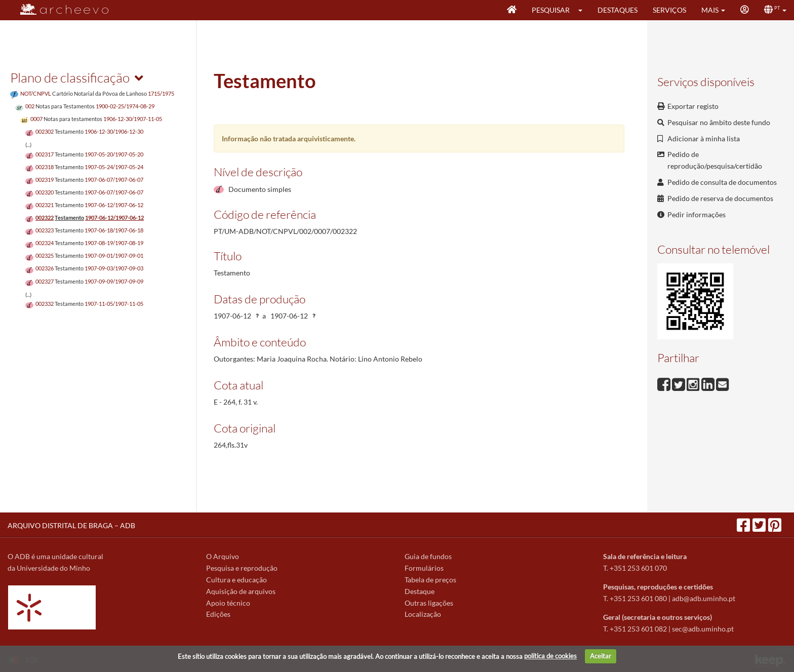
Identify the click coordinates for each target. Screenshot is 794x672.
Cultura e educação (236, 580)
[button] (584, 10)
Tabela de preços (430, 580)
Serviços (669, 10)
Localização (423, 614)
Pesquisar (551, 10)
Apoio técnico (228, 603)
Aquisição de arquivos (241, 591)
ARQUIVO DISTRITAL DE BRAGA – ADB (71, 525)
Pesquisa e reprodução (242, 568)
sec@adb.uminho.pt (703, 629)
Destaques (618, 10)
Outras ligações (429, 603)
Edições (218, 614)
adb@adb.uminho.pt (704, 598)
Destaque (420, 591)
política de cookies (550, 656)
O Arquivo (223, 556)
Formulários (424, 568)
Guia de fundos (428, 556)
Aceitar (601, 656)
